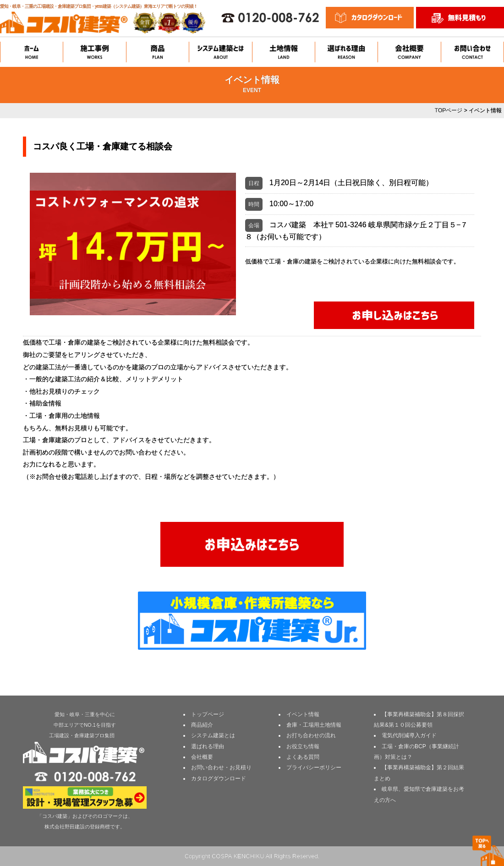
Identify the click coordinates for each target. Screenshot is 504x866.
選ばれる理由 (208, 746)
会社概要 (202, 757)
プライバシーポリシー (314, 767)
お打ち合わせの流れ (311, 735)
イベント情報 (303, 714)
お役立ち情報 (303, 746)
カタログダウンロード (219, 778)
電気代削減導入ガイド (409, 735)
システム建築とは (213, 735)
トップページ (208, 714)
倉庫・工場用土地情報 (314, 725)
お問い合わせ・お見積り (221, 767)
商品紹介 (202, 725)
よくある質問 (303, 757)
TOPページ (449, 110)
